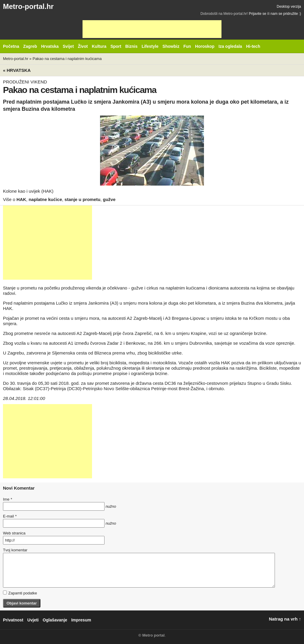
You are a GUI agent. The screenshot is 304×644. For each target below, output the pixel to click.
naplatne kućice (45, 199)
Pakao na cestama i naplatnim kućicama (67, 59)
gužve (109, 199)
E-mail (10, 516)
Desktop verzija (289, 7)
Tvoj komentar (15, 550)
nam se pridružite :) (286, 14)
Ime (7, 499)
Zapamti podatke (20, 593)
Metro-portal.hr (28, 6)
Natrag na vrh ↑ (285, 619)
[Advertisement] (152, 29)
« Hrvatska (17, 70)
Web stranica (14, 533)
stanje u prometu (82, 199)
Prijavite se (258, 14)
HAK (22, 199)
